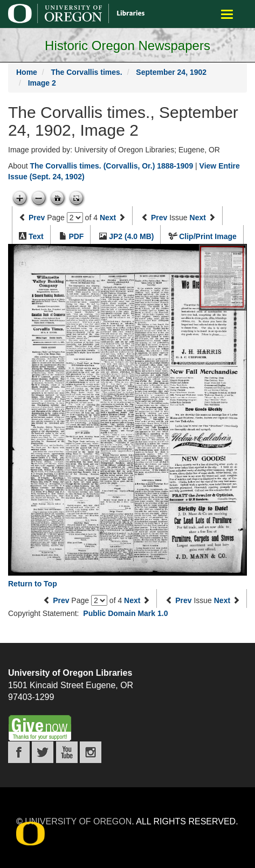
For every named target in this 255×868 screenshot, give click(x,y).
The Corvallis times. (86, 72)
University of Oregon (78, 821)
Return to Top (33, 584)
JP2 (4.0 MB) (131, 236)
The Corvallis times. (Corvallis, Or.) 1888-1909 (111, 166)
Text (36, 236)
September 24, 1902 (171, 72)
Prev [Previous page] (37, 218)
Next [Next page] (108, 218)
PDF (76, 236)
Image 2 (42, 83)
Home (27, 72)
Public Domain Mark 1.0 (125, 613)
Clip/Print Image (208, 236)
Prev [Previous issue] (159, 218)
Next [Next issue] (198, 218)
